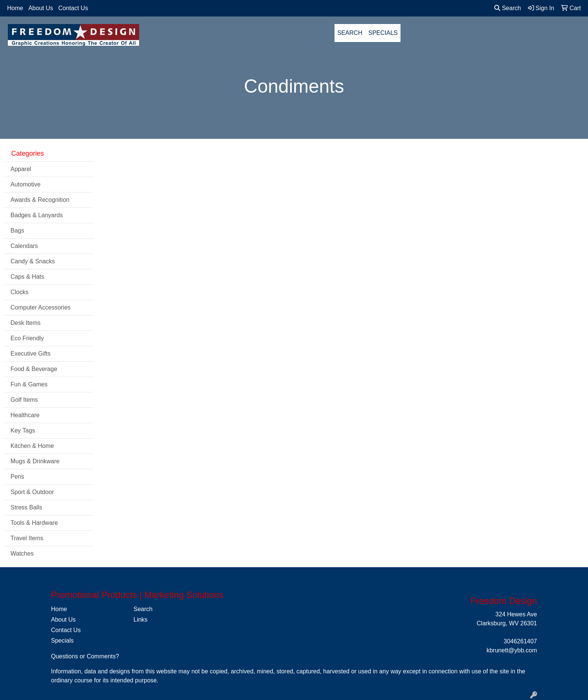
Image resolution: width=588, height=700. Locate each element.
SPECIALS (383, 33)
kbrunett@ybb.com (512, 650)
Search (508, 8)
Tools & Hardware (34, 523)
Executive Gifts (31, 354)
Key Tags (23, 430)
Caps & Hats (27, 277)
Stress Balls (26, 507)
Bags (17, 231)
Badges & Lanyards (37, 215)
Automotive (25, 184)
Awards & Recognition (40, 200)
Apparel (21, 169)
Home (15, 8)
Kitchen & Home (32, 446)
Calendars (24, 246)
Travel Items (27, 538)
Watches (22, 554)
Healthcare (25, 415)
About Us (41, 8)
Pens (17, 477)
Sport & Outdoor (32, 492)
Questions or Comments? (85, 656)
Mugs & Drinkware (35, 461)
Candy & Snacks (33, 261)
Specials (62, 641)
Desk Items (25, 323)
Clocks (19, 292)
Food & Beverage (34, 369)
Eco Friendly (27, 338)
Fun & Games (29, 384)
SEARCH (350, 33)
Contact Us (73, 8)
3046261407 (520, 641)
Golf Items (24, 400)
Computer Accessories (40, 307)
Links (140, 620)
